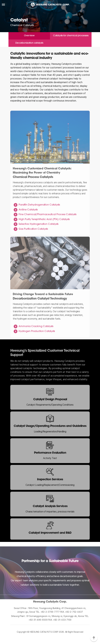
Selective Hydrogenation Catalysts (39, 234)
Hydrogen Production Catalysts (37, 341)
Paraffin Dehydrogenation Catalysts (39, 215)
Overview (29, 36)
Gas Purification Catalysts (33, 239)
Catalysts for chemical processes (71, 36)
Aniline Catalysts (28, 219)
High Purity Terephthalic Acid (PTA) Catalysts (44, 229)
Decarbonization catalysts (29, 43)
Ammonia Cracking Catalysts (36, 336)
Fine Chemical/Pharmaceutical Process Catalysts (48, 224)
